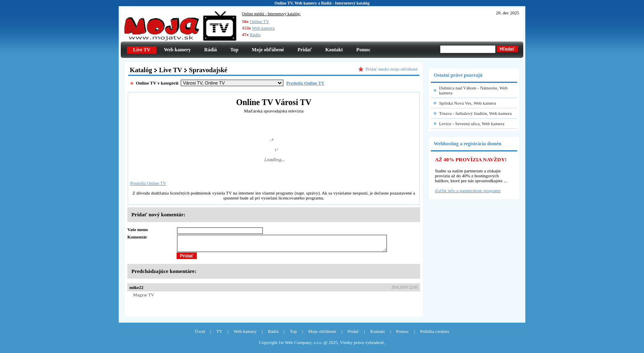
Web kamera (263, 28)
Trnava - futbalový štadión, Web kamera (475, 113)
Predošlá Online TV (148, 183)
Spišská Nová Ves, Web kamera (468, 103)
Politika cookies (435, 335)
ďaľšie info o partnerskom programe (468, 190)
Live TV (170, 70)
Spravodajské (208, 70)
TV (220, 335)
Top (235, 50)
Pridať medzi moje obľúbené (392, 69)
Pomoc (364, 50)
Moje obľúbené (268, 50)
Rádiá (210, 50)
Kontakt (334, 50)
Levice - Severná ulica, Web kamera (472, 124)
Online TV (259, 21)
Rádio (255, 34)
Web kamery (177, 50)
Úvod (200, 335)
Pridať (305, 50)
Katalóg (141, 70)
